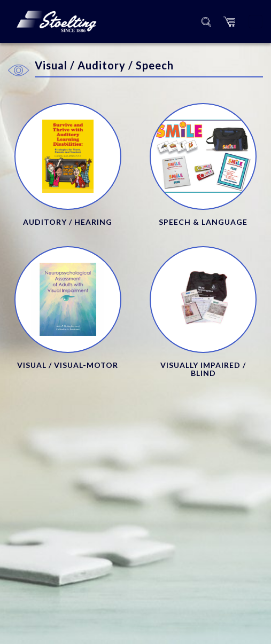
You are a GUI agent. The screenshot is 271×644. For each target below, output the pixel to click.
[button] (229, 22)
